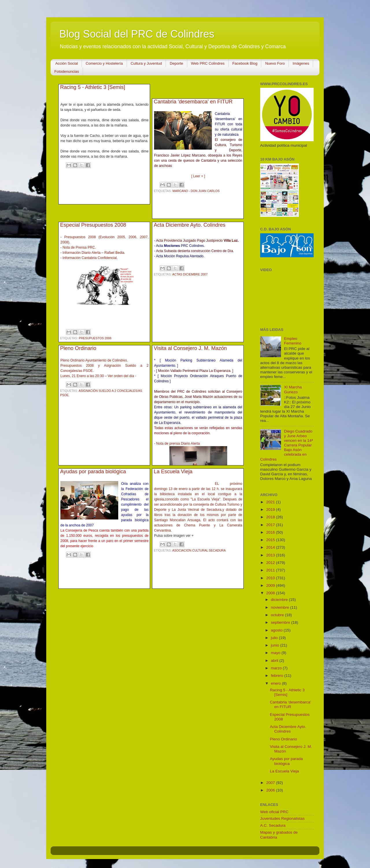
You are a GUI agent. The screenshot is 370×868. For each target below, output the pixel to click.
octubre (278, 615)
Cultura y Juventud (146, 63)
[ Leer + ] (198, 176)
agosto (277, 630)
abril (275, 661)
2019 (271, 510)
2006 (271, 790)
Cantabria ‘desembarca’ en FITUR (193, 102)
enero (276, 683)
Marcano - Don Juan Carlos (196, 191)
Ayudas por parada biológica (93, 472)
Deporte (176, 63)
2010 (271, 578)
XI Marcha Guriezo (293, 389)
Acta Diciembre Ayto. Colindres (190, 225)
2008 (271, 593)
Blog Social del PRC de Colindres (137, 34)
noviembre (281, 607)
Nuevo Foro (275, 63)
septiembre (281, 622)
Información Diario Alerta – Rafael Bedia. (94, 253)
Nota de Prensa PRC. (79, 247)
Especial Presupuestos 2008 (93, 225)
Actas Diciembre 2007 (190, 274)
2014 (271, 547)
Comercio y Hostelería (104, 63)
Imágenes (301, 63)
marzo (277, 668)
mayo (276, 653)
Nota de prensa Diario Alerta (178, 444)
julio (275, 638)
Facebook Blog (245, 63)
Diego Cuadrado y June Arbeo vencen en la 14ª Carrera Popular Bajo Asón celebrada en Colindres (287, 445)
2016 (271, 532)
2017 (271, 525)
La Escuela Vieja (173, 472)
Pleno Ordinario (78, 348)
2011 (271, 570)
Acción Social (66, 63)
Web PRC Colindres (208, 63)
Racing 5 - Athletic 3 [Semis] (93, 87)
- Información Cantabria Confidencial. (89, 258)
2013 (271, 555)
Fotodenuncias (67, 71)
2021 (271, 502)
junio (275, 645)
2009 (271, 585)
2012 (271, 563)
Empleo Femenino (293, 341)
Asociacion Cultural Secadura (199, 550)
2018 (271, 517)
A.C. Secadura (273, 825)
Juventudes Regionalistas (282, 818)
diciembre (280, 600)
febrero (278, 676)
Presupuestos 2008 (95, 338)
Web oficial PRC (274, 812)
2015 (271, 540)
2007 (271, 783)
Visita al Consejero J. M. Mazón (190, 348)
